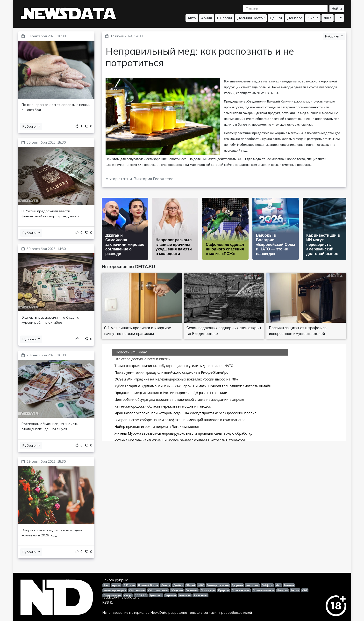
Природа (223, 590)
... (338, 18)
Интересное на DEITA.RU (128, 267)
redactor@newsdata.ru (121, 597)
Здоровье (237, 585)
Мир (278, 585)
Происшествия (241, 590)
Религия (282, 590)
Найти (337, 8)
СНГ (305, 590)
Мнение (289, 585)
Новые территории (115, 590)
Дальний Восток (251, 18)
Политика (192, 590)
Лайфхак (267, 585)
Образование (137, 590)
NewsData (159, 613)
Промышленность (264, 590)
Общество (177, 590)
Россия (295, 590)
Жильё (313, 18)
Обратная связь (158, 590)
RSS (107, 602)
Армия (207, 18)
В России (225, 18)
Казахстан (252, 585)
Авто (192, 18)
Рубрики (30, 126)
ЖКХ (328, 18)
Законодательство (218, 585)
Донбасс (295, 18)
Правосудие (208, 590)
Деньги (276, 18)
